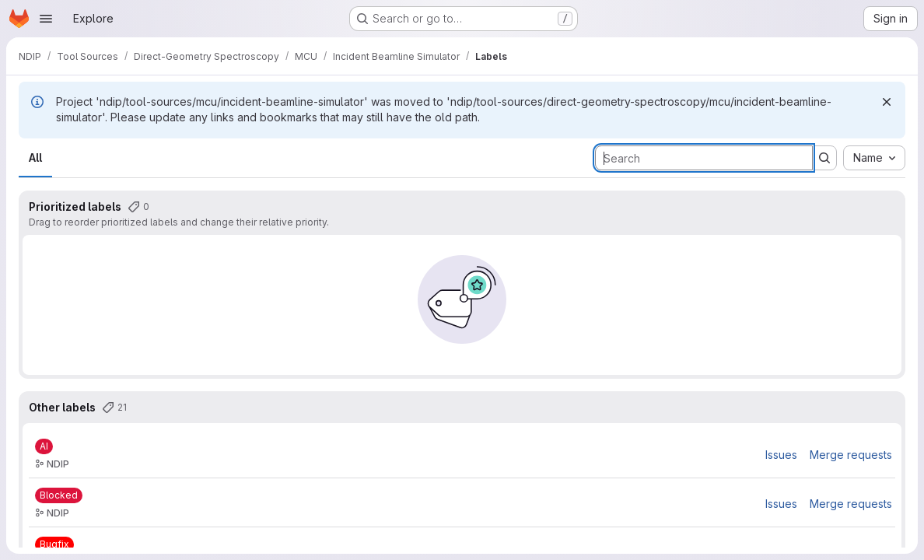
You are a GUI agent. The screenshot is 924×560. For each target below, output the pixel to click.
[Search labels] (704, 158)
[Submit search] (824, 158)
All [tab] (35, 157)
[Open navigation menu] (46, 19)
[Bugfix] (54, 544)
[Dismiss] (887, 102)
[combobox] (874, 158)
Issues (781, 455)
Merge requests (851, 455)
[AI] (44, 446)
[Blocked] (59, 495)
